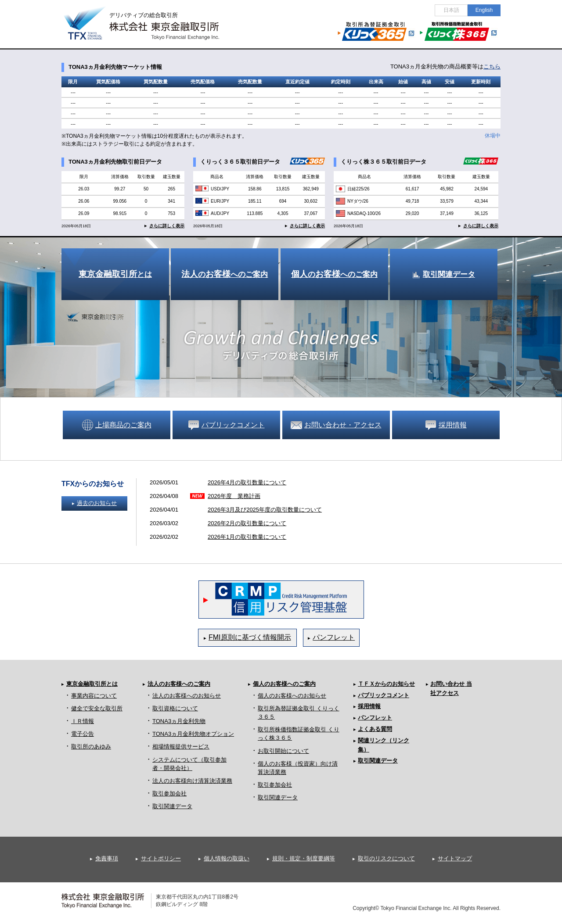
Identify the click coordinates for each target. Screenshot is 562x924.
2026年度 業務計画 (234, 496)
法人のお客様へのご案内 (179, 684)
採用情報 (369, 706)
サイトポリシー (161, 858)
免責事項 (107, 858)
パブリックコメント (384, 695)
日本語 (451, 10)
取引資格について (175, 708)
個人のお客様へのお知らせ (292, 696)
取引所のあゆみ (91, 747)
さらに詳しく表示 (167, 226)
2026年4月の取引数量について (247, 482)
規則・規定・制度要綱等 (304, 858)
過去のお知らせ (97, 503)
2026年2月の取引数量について (247, 523)
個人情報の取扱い (227, 858)
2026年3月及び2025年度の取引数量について (265, 510)
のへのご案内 (225, 274)
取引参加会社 (169, 793)
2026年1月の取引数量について (247, 537)
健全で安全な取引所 (97, 708)
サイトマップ (455, 858)
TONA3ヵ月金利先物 (179, 721)
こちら (492, 66)
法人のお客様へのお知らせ (187, 696)
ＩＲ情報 (83, 721)
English (484, 10)
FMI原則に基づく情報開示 (250, 637)
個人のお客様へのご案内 (284, 684)
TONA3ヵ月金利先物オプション (193, 734)
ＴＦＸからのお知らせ (386, 684)
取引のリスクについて (386, 858)
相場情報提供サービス (181, 747)
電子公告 (83, 734)
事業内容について (94, 696)
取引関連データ (449, 274)
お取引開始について (283, 751)
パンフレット (334, 637)
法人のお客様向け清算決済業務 (192, 781)
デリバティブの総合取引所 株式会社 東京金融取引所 (149, 18)
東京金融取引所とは (92, 684)
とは (115, 274)
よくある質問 (375, 729)
